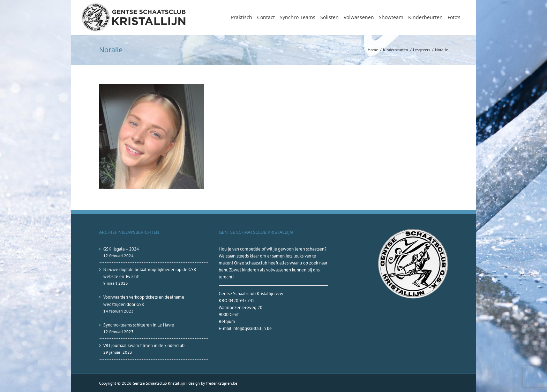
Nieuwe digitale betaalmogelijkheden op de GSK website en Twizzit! (150, 273)
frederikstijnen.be (222, 383)
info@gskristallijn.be (252, 328)
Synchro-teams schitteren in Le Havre (139, 325)
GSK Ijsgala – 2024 (121, 249)
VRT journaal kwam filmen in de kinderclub (144, 345)
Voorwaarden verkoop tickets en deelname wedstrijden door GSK (144, 301)
